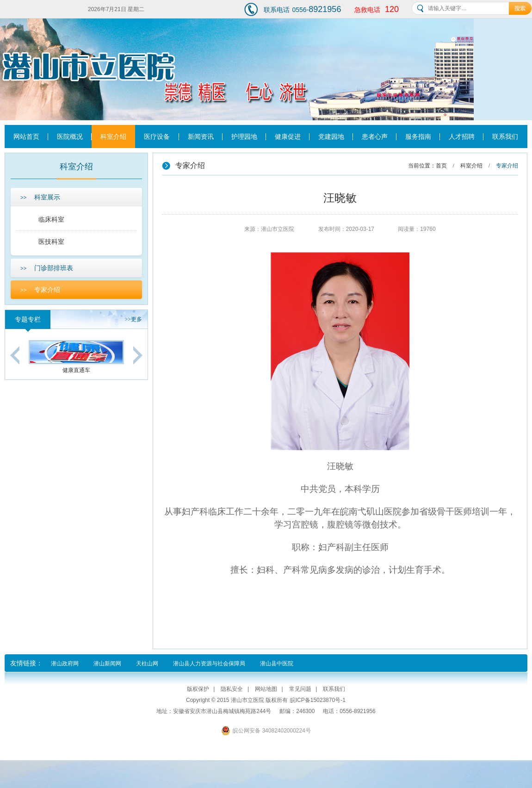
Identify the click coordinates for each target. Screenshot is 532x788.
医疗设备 (157, 137)
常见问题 (300, 689)
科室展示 (40, 197)
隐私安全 (232, 689)
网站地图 (266, 689)
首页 (441, 166)
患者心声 (375, 137)
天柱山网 (147, 664)
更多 (133, 319)
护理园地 (244, 137)
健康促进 (288, 137)
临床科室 (51, 219)
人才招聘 (462, 137)
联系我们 (505, 137)
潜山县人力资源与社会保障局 (209, 664)
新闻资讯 (201, 137)
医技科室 (51, 242)
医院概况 (70, 137)
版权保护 (198, 689)
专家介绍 (40, 290)
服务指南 (418, 137)
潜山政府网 (65, 664)
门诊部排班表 (47, 268)
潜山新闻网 (107, 664)
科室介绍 (113, 137)
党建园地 (331, 137)
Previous (15, 355)
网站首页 (26, 137)
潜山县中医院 (277, 664)
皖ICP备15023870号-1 (318, 700)
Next (138, 355)
